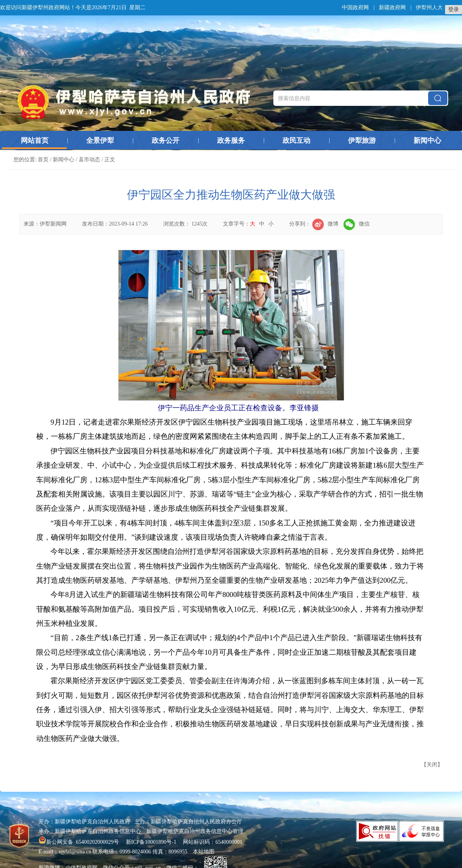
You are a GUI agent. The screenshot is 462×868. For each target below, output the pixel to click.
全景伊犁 (100, 140)
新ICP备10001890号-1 (151, 842)
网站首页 (35, 140)
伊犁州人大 (429, 8)
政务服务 (231, 140)
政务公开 (166, 140)
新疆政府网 (392, 8)
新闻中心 (427, 140)
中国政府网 (355, 8)
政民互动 (296, 140)
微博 (325, 224)
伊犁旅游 (362, 140)
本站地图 (204, 852)
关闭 (432, 765)
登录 (454, 9)
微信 (357, 224)
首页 (43, 160)
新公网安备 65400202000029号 (80, 842)
